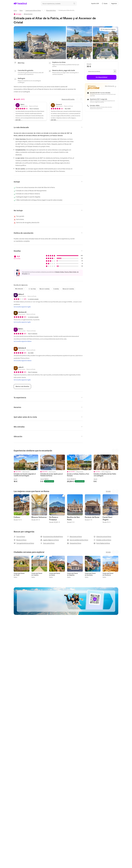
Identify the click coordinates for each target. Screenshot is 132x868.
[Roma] (21, 10)
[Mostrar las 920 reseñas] (68, 99)
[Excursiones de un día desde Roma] (52, 537)
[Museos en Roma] (20, 540)
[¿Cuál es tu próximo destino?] (59, 3)
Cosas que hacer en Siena (55, 574)
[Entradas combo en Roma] (102, 540)
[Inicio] (15, 10)
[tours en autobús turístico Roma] (78, 540)
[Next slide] (81, 99)
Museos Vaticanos (39, 517)
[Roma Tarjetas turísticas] (102, 543)
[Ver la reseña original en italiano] (23, 341)
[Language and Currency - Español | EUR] (95, 3)
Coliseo (17, 517)
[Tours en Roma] (19, 537)
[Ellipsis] (43, 11)
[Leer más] (19, 120)
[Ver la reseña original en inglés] (22, 307)
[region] (66, 469)
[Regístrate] (114, 3)
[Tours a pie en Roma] (47, 543)
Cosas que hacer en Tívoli (19, 574)
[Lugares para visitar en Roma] (33, 10)
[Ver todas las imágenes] (108, 29)
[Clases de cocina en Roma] (102, 537)
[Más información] (110, 86)
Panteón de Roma (92, 517)
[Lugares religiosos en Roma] (50, 540)
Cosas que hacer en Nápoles (72, 574)
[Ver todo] (108, 491)
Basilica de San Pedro (73, 518)
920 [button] (20, 14)
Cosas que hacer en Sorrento (90, 574)
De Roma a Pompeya (54, 518)
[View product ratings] (18, 14)
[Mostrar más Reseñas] (22, 386)
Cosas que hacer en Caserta (37, 574)
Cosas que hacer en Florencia (108, 574)
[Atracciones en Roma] (74, 537)
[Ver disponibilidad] (102, 77)
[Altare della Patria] (51, 10)
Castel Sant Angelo (107, 518)
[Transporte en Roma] (74, 543)
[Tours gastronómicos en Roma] (24, 543)
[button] (105, 3)
